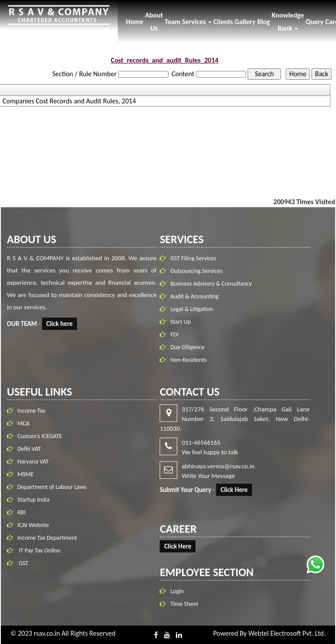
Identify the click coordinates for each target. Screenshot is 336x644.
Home (135, 22)
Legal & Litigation (193, 309)
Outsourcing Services (198, 271)
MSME (26, 473)
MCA (24, 423)
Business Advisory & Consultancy (212, 284)
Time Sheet (183, 604)
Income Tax (31, 410)
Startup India (33, 499)
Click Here (233, 490)
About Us (154, 22)
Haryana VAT (33, 461)
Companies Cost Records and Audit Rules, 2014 (69, 101)
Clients (223, 22)
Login (176, 591)
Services (197, 22)
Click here (60, 324)
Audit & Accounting (196, 296)
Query (315, 22)
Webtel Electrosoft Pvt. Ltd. (287, 633)
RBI (22, 511)
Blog (264, 22)
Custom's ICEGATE (40, 435)
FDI (176, 334)
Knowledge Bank (288, 22)
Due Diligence (189, 347)
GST (23, 562)
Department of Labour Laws (52, 486)
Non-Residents (190, 360)
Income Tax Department (47, 537)
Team (173, 22)
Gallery (245, 22)
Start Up (182, 322)
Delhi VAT (29, 448)
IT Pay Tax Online (39, 550)
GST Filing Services (194, 258)
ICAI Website (33, 524)
